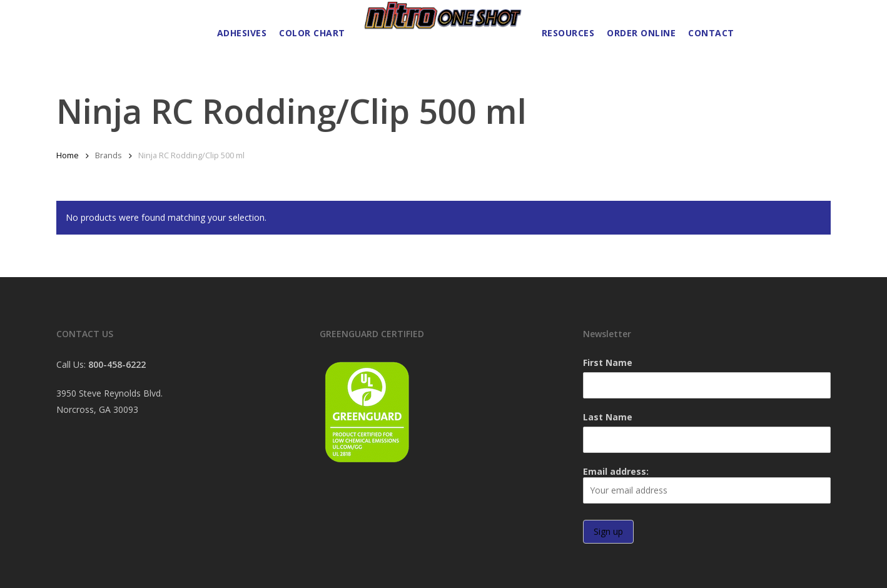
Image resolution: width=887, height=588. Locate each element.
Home (68, 155)
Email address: (707, 484)
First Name (608, 362)
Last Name (608, 417)
